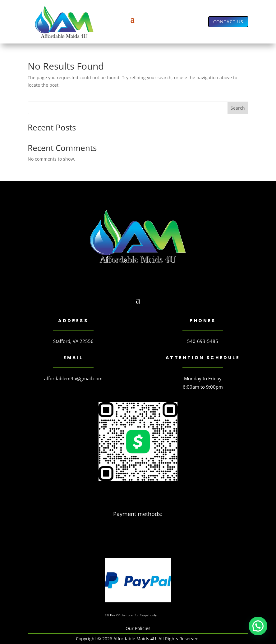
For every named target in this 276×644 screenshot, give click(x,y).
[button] (258, 626)
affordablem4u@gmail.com (73, 378)
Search (238, 108)
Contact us (228, 22)
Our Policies (138, 628)
